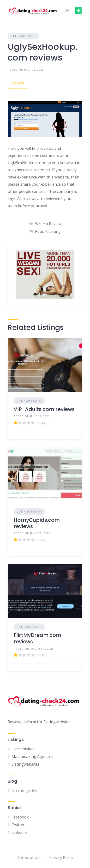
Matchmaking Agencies (32, 757)
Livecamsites (23, 749)
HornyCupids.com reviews (37, 523)
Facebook (20, 817)
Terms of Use (29, 857)
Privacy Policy (61, 857)
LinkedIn (19, 832)
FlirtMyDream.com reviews (37, 638)
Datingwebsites (23, 36)
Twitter (18, 825)
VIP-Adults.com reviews (44, 409)
